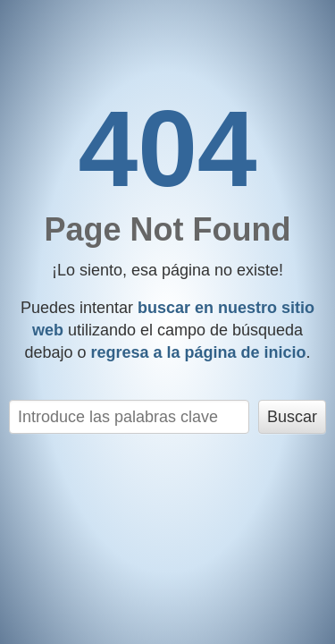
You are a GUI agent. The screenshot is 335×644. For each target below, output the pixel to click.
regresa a (198, 352)
